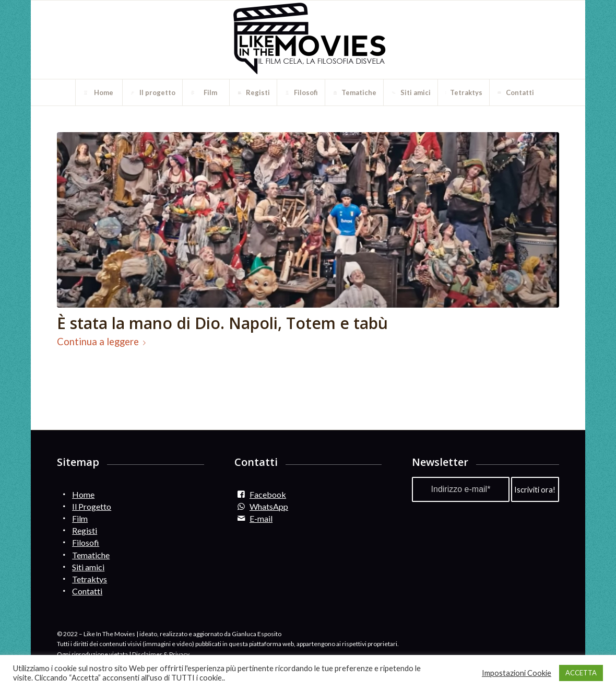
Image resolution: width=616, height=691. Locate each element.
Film (80, 518)
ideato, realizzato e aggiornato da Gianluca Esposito (210, 634)
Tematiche (91, 555)
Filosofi (86, 542)
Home (83, 494)
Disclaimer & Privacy (161, 654)
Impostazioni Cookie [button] (517, 673)
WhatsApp (269, 506)
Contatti (87, 591)
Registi (85, 530)
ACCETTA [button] (581, 673)
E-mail (261, 518)
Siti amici (88, 567)
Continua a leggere (103, 342)
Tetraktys (90, 579)
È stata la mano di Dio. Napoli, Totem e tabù (222, 323)
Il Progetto (92, 506)
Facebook (268, 494)
